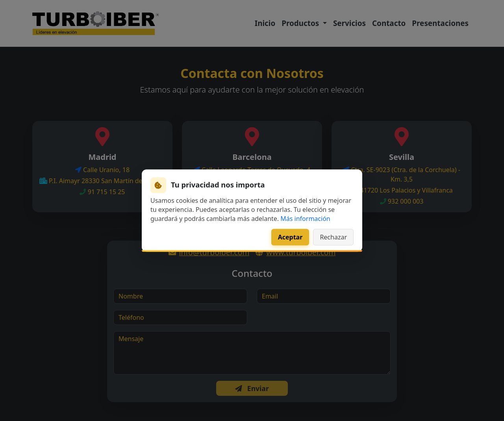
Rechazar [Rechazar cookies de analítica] (333, 237)
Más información (305, 219)
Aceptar (290, 237)
